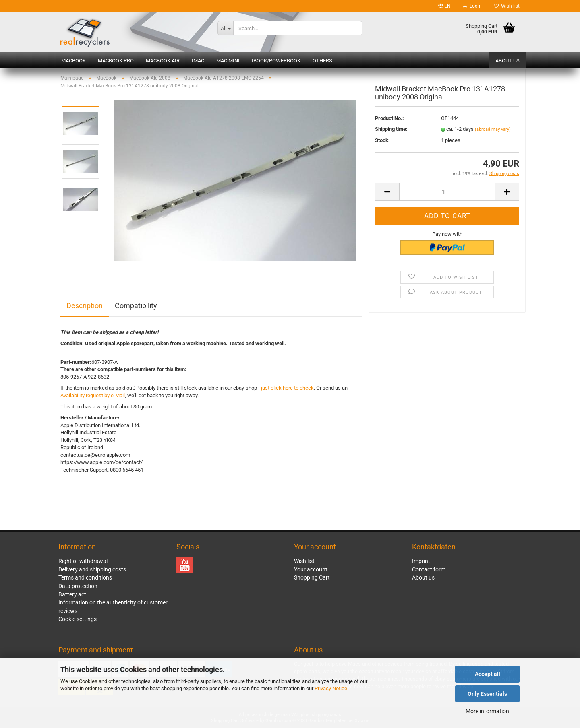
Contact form (429, 569)
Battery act (72, 594)
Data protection (78, 586)
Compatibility (136, 306)
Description (85, 306)
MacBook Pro (116, 61)
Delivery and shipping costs (92, 569)
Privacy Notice (331, 688)
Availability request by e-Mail (93, 395)
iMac (198, 61)
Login (472, 6)
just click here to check (287, 388)
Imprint (421, 561)
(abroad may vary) (493, 135)
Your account (311, 569)
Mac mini (228, 61)
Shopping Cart (312, 577)
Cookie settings (78, 619)
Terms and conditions (85, 577)
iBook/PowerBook (276, 61)
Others (322, 61)
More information (487, 711)
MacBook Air (163, 61)
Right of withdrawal (83, 561)
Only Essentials (487, 694)
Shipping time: (391, 135)
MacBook (74, 61)
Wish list (507, 6)
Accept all (488, 674)
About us (507, 61)
